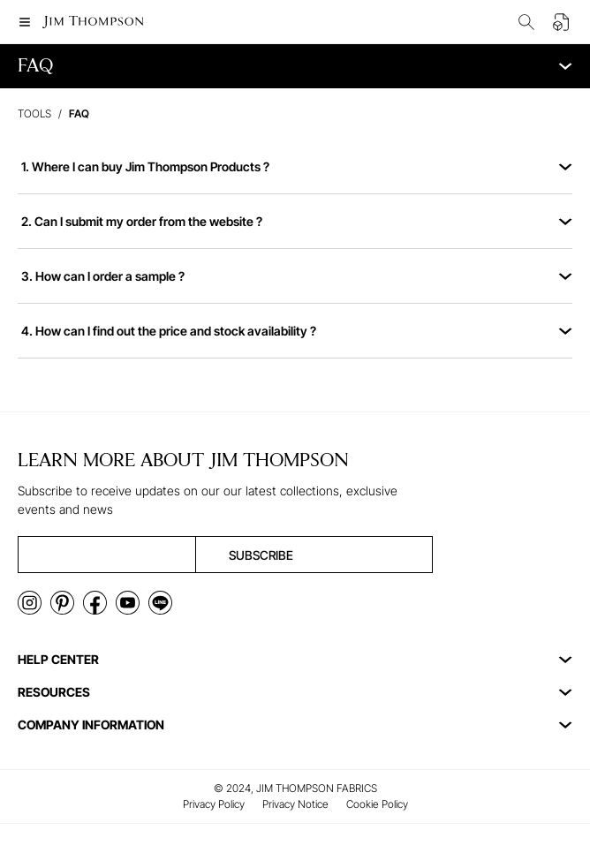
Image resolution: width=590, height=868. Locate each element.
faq (79, 113)
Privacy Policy (214, 804)
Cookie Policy (377, 804)
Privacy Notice (295, 804)
